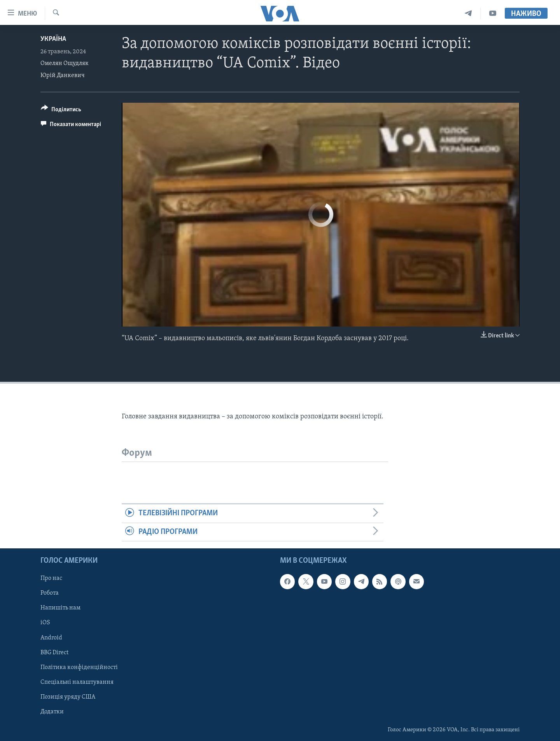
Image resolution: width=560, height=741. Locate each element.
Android (51, 638)
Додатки (52, 712)
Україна (53, 39)
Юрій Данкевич (63, 76)
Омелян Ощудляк (65, 63)
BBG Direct (54, 653)
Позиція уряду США (68, 697)
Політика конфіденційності (79, 667)
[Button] (61, 111)
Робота (50, 594)
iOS (45, 623)
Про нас (51, 579)
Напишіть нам (60, 608)
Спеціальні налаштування (77, 682)
